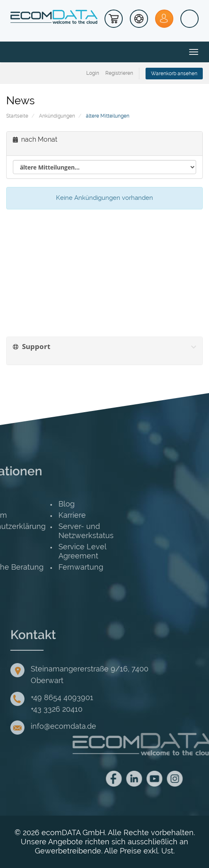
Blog (13, 504)
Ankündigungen (57, 116)
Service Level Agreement (29, 551)
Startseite (17, 116)
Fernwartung (28, 567)
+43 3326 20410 (57, 741)
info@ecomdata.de (63, 758)
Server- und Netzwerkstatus (33, 531)
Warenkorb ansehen (174, 74)
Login (93, 73)
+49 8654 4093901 (62, 729)
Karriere (19, 515)
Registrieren (119, 73)
